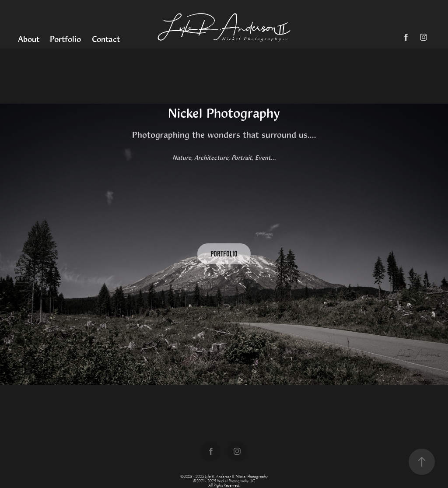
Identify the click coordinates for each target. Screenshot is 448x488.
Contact (106, 39)
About (29, 39)
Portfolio (65, 39)
